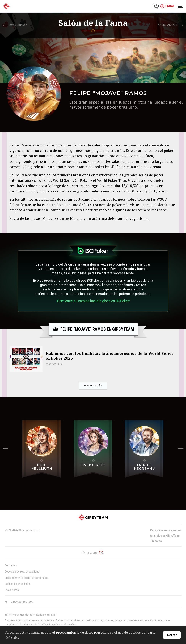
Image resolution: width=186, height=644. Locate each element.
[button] (5, 448)
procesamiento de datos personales (83, 632)
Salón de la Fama (93, 23)
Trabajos (156, 541)
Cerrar (172, 635)
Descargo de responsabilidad (22, 572)
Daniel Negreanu (144, 467)
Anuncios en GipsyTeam (165, 536)
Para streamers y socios (166, 530)
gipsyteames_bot (19, 602)
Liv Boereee (93, 465)
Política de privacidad (17, 584)
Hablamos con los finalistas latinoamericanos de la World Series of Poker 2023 (110, 356)
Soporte (90, 553)
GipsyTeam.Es (30, 530)
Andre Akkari (167, 25)
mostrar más (93, 386)
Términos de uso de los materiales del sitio (30, 615)
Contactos (11, 565)
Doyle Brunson (18, 25)
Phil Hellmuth (42, 467)
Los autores (12, 590)
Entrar (167, 6)
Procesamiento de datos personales (26, 578)
